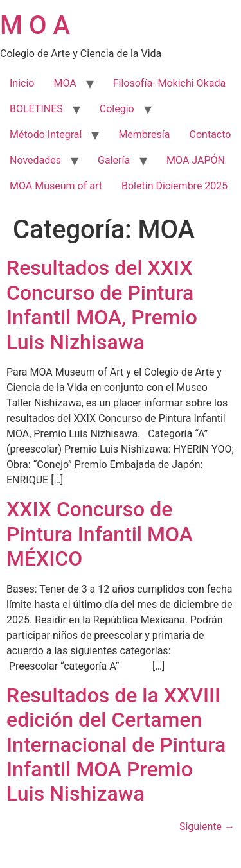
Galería (114, 160)
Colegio (117, 109)
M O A (35, 25)
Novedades (35, 160)
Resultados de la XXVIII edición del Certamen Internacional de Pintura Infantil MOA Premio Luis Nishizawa (116, 745)
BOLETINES (36, 109)
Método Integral (46, 135)
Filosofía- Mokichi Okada (169, 83)
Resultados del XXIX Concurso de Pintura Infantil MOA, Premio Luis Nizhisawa (102, 305)
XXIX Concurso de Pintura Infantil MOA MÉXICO (100, 534)
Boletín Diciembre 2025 (174, 186)
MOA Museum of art (56, 186)
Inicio (22, 83)
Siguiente (207, 827)
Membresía (144, 135)
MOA (65, 83)
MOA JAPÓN (196, 160)
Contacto (210, 135)
